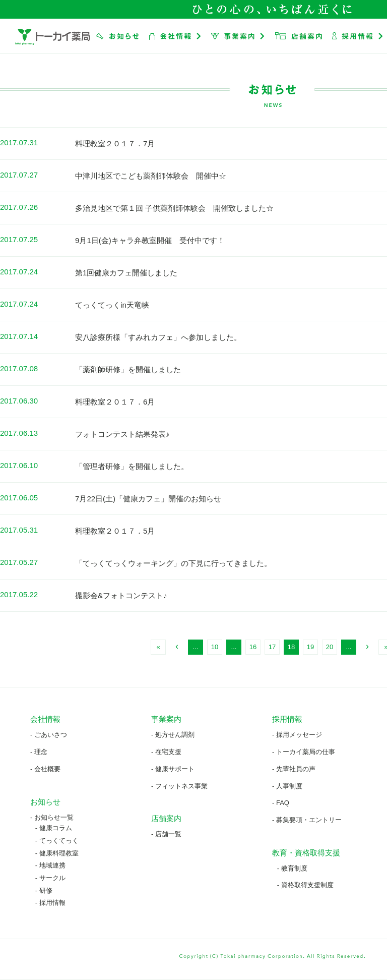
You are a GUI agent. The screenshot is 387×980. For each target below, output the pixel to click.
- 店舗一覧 (166, 834)
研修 (46, 890)
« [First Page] (158, 647)
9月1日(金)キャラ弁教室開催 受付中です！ (150, 240)
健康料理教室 (59, 853)
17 (272, 647)
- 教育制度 (292, 868)
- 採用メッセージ (297, 735)
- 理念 (39, 752)
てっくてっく (59, 841)
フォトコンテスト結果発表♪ (122, 434)
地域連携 (52, 865)
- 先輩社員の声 (294, 769)
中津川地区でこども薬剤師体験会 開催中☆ (151, 176)
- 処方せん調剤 (173, 735)
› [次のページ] (367, 646)
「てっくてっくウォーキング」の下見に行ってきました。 (173, 563)
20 (330, 647)
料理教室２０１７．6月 (115, 402)
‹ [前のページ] (177, 646)
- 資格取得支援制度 (305, 885)
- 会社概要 (45, 769)
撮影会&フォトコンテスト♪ (121, 595)
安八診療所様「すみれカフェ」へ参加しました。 (158, 337)
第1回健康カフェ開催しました (126, 273)
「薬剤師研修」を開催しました (128, 369)
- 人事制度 (287, 786)
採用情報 (52, 903)
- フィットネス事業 (179, 786)
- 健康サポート (173, 769)
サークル (52, 878)
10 (215, 647)
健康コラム (56, 828)
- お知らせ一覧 (52, 817)
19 (310, 647)
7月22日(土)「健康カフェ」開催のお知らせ (148, 499)
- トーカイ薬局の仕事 (304, 752)
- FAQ (281, 803)
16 (253, 647)
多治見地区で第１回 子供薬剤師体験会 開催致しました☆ (174, 208)
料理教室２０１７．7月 (115, 143)
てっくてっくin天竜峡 (112, 305)
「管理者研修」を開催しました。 (132, 466)
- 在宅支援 (166, 752)
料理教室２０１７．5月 (115, 531)
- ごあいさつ (49, 735)
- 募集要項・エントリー (307, 820)
